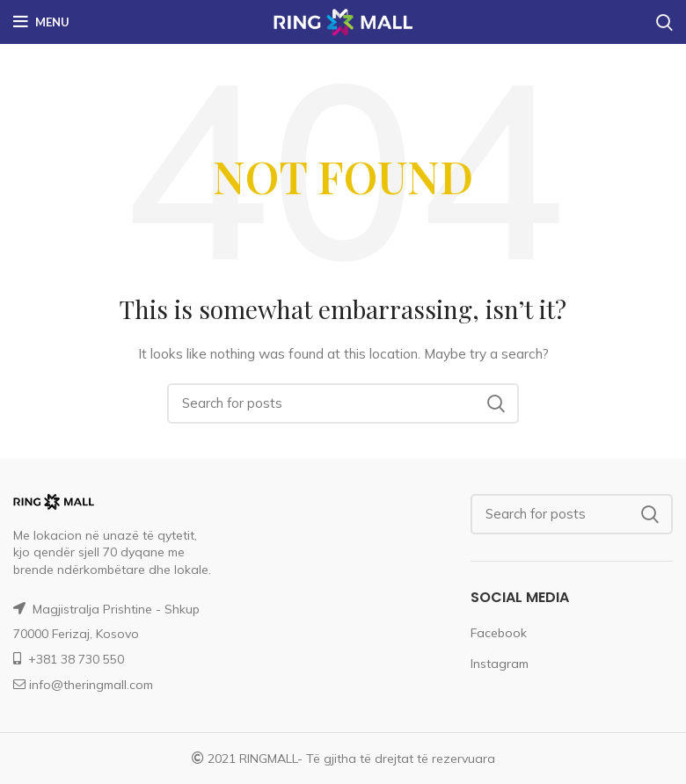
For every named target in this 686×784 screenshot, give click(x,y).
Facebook (499, 633)
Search (495, 403)
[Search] (343, 403)
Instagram (500, 664)
